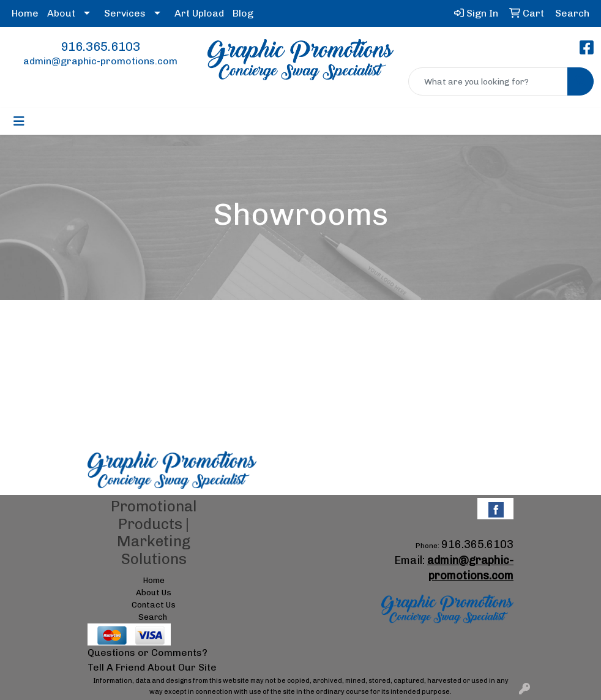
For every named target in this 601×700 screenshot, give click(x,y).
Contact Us (154, 604)
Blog (243, 13)
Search (153, 617)
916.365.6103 (100, 47)
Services (125, 13)
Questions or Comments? (147, 653)
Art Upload (199, 13)
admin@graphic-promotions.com (100, 61)
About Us (154, 592)
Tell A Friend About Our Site (152, 667)
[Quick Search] (488, 81)
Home (25, 13)
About (61, 13)
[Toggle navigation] (19, 121)
